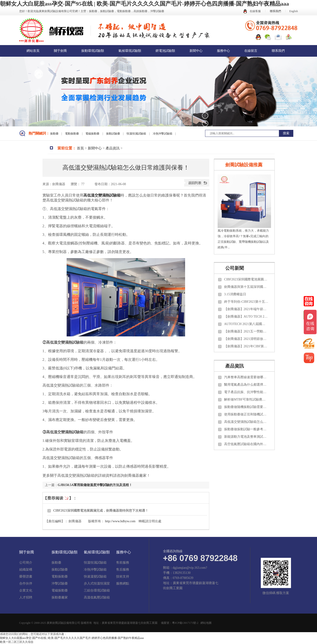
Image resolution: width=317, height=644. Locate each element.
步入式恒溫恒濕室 (97, 584)
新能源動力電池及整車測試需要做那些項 (246, 437)
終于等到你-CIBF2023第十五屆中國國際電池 (246, 302)
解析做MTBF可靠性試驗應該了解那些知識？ (246, 399)
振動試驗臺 (113, 134)
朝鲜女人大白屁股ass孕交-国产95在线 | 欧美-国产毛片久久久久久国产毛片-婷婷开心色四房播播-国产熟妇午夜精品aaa (144, 4)
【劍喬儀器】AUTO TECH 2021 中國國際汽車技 (246, 317)
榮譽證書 (26, 577)
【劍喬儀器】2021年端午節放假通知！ (246, 309)
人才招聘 (26, 598)
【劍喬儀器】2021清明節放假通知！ (246, 339)
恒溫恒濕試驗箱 (137, 134)
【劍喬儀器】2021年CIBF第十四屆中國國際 (246, 346)
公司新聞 (235, 268)
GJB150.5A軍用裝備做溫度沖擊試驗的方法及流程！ (95, 485)
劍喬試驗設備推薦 (244, 165)
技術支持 (123, 577)
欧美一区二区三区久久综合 (17, 642)
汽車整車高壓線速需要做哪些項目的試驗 (246, 377)
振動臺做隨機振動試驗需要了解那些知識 (246, 407)
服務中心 (223, 51)
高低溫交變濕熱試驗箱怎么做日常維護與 (246, 422)
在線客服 (252, 11)
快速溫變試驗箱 (95, 577)
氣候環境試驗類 (130, 51)
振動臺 (55, 134)
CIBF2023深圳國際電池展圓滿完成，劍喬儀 (246, 279)
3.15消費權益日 (235, 294)
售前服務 (123, 563)
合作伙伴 (26, 584)
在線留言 (251, 51)
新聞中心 (196, 51)
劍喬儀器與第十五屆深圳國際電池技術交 (246, 287)
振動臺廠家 (60, 598)
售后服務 (123, 570)
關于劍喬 (60, 51)
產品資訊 (113, 148)
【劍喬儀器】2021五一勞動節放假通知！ (246, 331)
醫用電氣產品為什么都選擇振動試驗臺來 (246, 385)
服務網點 (123, 584)
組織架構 (26, 570)
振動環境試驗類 (93, 51)
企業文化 (26, 591)
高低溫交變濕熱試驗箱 (102, 195)
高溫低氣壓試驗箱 (97, 598)
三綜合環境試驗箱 (97, 591)
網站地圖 (206, 623)
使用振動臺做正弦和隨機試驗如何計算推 (246, 414)
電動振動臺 (72, 134)
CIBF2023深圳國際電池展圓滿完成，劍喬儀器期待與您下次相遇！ (101, 511)
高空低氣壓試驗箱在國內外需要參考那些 (246, 444)
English (294, 11)
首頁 (80, 148)
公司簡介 (26, 563)
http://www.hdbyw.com (120, 521)
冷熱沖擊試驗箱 (163, 134)
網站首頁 (33, 51)
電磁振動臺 (93, 134)
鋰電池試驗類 (165, 51)
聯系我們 (275, 11)
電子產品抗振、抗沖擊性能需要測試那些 (246, 392)
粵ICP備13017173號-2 (185, 623)
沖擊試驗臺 (60, 584)
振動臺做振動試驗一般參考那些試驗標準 (246, 429)
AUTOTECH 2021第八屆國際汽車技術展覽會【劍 (246, 324)
